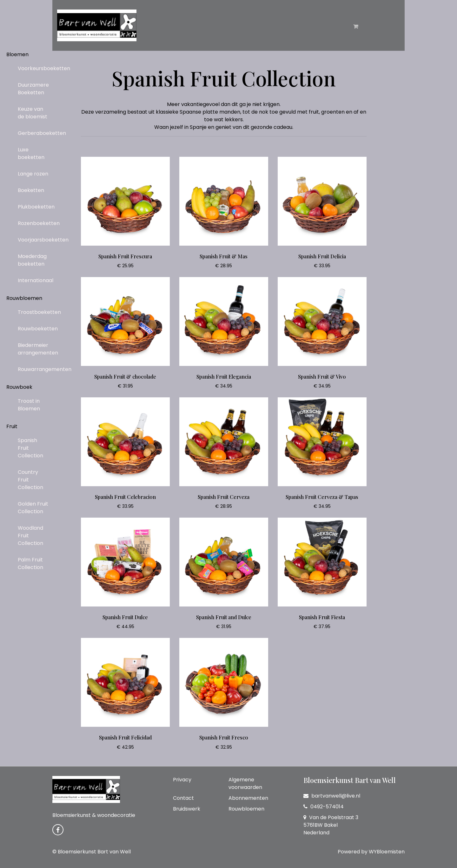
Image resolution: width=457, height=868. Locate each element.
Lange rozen (33, 174)
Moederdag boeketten (32, 260)
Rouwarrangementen (36, 369)
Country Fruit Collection (30, 480)
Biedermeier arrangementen (36, 349)
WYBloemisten (387, 852)
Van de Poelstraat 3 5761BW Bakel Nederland (331, 825)
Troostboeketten (36, 312)
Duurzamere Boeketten (33, 89)
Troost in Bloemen (29, 405)
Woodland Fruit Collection (30, 536)
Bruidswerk (187, 809)
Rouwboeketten (36, 329)
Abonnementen (248, 798)
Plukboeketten (36, 207)
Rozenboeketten (36, 223)
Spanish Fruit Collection (30, 448)
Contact (183, 798)
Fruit (12, 426)
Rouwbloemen (24, 298)
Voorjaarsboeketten (36, 240)
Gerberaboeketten (36, 133)
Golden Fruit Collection (33, 508)
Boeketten (31, 190)
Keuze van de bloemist (33, 113)
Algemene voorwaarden (245, 783)
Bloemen (17, 54)
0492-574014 (324, 807)
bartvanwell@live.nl (332, 796)
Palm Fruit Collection (30, 563)
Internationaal (36, 280)
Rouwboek (19, 387)
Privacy (182, 780)
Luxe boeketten (31, 153)
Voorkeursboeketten (36, 68)
